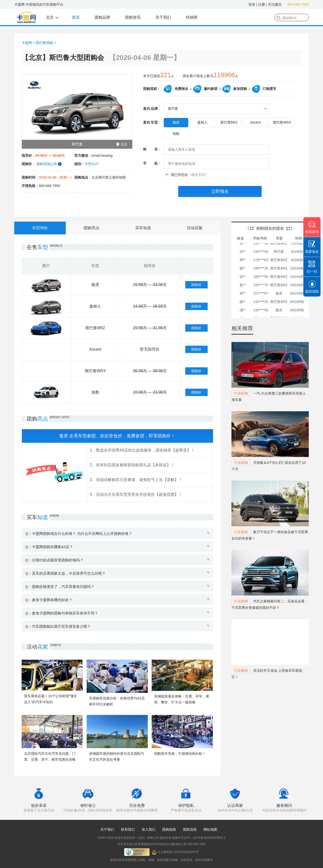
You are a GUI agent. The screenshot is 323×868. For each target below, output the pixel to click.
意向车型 (150, 122)
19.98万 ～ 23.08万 (150, 392)
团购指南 (169, 830)
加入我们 (148, 830)
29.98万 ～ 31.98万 (150, 328)
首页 (76, 17)
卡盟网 (27, 43)
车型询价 (40, 228)
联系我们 (128, 830)
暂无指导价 (150, 349)
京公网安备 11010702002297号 (175, 852)
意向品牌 (150, 109)
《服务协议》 (198, 175)
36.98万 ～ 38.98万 (150, 371)
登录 (252, 4)
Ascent (256, 122)
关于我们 (163, 17)
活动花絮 (195, 228)
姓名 (150, 149)
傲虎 (176, 122)
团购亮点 (92, 228)
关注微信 (275, 4)
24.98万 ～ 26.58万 (150, 306)
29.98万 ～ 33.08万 (150, 285)
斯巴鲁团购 (44, 43)
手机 (150, 164)
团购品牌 (102, 17)
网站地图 (210, 830)
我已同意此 (190, 175)
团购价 (196, 285)
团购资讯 (133, 17)
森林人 (202, 122)
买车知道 (143, 228)
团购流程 (190, 830)
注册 (262, 4)
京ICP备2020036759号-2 (209, 838)
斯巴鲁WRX (282, 122)
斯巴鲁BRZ (229, 122)
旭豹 (176, 134)
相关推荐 (242, 328)
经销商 (192, 17)
